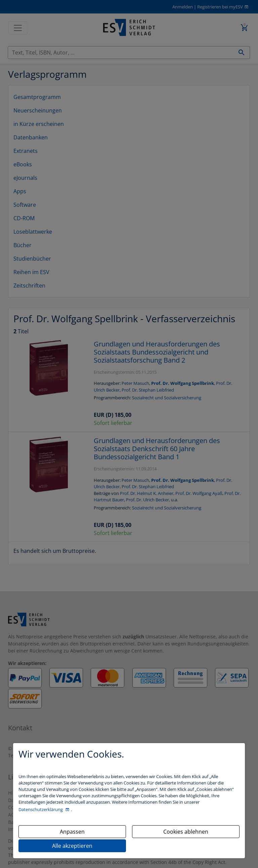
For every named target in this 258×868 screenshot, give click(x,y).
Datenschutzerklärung (41, 809)
